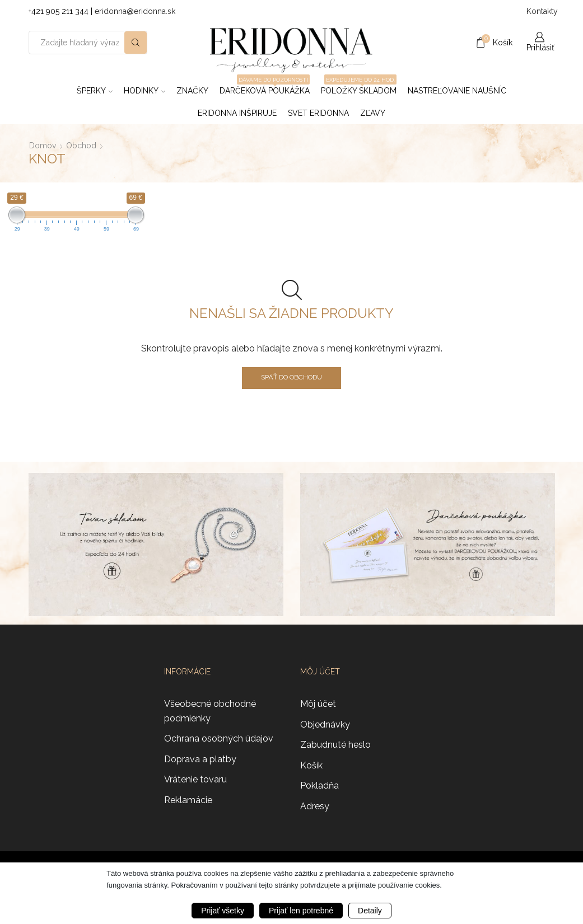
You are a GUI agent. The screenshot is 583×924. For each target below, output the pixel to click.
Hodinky (144, 91)
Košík (311, 765)
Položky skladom (359, 87)
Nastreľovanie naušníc (457, 91)
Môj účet (318, 704)
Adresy (315, 806)
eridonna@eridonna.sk (135, 11)
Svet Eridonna (318, 113)
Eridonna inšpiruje (237, 113)
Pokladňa (320, 785)
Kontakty (541, 11)
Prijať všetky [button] (223, 911)
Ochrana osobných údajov (219, 738)
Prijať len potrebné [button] (301, 911)
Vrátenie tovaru (195, 779)
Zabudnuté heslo (335, 745)
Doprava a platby (200, 759)
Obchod (81, 146)
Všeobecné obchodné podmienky (210, 711)
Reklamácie (188, 800)
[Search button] (136, 43)
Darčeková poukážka (265, 87)
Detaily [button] (370, 911)
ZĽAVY (373, 113)
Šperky (95, 91)
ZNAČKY (192, 91)
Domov (43, 146)
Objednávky (325, 724)
